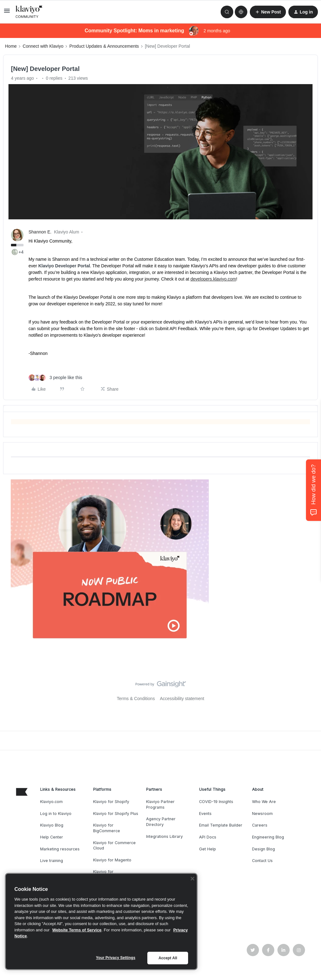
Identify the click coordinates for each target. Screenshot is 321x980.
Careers (260, 825)
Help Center (52, 837)
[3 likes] (55, 378)
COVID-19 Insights (216, 802)
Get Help (208, 849)
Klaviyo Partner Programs (160, 804)
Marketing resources (60, 849)
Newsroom (262, 814)
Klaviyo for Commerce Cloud (114, 846)
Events (205, 814)
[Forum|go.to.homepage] (29, 12)
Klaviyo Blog (52, 825)
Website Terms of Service (77, 930)
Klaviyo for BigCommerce (107, 828)
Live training (52, 861)
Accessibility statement (182, 699)
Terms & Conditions (136, 699)
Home (11, 46)
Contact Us (262, 861)
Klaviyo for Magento (112, 860)
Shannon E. (40, 232)
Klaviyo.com (51, 802)
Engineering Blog (268, 837)
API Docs (208, 837)
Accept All (168, 958)
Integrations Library (164, 836)
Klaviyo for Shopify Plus (116, 814)
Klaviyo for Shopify (111, 802)
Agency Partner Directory (161, 822)
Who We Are (264, 802)
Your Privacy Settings (116, 958)
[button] (7, 13)
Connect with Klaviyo (43, 46)
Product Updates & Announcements (104, 46)
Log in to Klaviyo (56, 814)
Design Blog (263, 849)
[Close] (192, 879)
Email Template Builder (221, 825)
